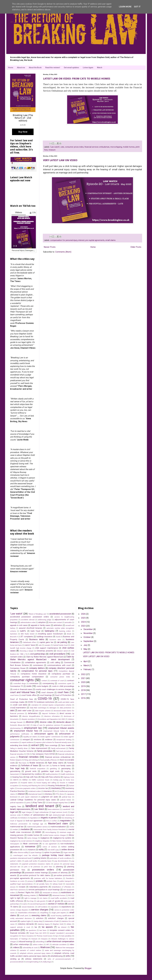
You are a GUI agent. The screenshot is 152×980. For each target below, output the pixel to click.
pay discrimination (61, 861)
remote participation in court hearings (44, 890)
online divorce (68, 850)
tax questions (31, 930)
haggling (68, 771)
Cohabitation (15, 663)
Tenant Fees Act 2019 (38, 933)
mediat (15, 829)
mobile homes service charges (54, 835)
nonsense (30, 847)
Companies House (18, 668)
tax (36, 927)
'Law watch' (55, 147)
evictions (37, 740)
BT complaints (27, 637)
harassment (14, 774)
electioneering (15, 728)
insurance (48, 791)
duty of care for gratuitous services (47, 725)
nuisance (32, 850)
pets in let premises (32, 867)
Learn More (125, 7)
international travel (35, 794)
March (86, 665)
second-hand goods (38, 904)
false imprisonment (39, 748)
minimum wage (65, 832)
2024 (84, 622)
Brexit (69, 634)
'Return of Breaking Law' (37, 614)
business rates (55, 640)
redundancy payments (38, 887)
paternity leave (46, 861)
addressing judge (45, 620)
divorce (30, 722)
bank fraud (35, 631)
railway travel (57, 884)
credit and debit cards (66, 702)
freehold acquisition (38, 769)
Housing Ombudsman (57, 786)
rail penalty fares (43, 884)
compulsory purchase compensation (27, 677)
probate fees (51, 881)
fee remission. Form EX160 (44, 754)
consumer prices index (74, 147)
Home (11, 68)
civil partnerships (38, 654)
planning (59, 867)
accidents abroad (28, 620)
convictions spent (65, 683)
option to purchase (52, 852)
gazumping (66, 769)
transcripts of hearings (19, 939)
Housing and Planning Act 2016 (33, 786)
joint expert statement (29, 797)
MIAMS (38, 832)
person (57, 864)
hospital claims (27, 783)
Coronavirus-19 (16, 686)
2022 (84, 674)
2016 (84, 698)
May (86, 649)
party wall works (31, 861)
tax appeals (47, 927)
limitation (24, 818)
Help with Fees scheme (51, 777)
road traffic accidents (59, 898)
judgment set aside (50, 797)
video (72, 945)
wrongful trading (32, 962)
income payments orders (26, 788)
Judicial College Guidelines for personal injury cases (33, 800)
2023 (84, 626)
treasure (52, 150)
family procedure (45, 751)
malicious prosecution (19, 824)
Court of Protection (63, 695)
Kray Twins (38, 803)
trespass (44, 939)
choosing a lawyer (26, 651)
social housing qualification (61, 916)
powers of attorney (60, 873)
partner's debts (16, 861)
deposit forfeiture (49, 713)
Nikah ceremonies (31, 844)
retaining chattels (30, 895)
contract (71, 681)
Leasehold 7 (67, 809)
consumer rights (22, 680)
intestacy (48, 794)
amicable (68, 622)
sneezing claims (39, 915)
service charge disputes (19, 910)
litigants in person (49, 818)
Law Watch (39, 809)
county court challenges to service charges (53, 689)
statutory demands (26, 924)
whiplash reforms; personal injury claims (35, 953)
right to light (15, 898)
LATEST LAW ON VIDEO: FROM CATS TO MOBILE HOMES (77, 79)
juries (28, 803)
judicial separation (17, 803)
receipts (22, 887)
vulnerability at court (30, 948)
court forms (14, 695)
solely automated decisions (21, 918)
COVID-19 (45, 699)
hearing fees (18, 777)
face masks (66, 745)
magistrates (65, 821)
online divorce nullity (21, 852)
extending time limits (19, 745)
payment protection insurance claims (36, 864)
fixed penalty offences (49, 760)
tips (57, 936)
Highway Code (69, 777)
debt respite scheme (43, 711)
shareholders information (27, 913)
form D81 (46, 766)
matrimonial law (17, 827)
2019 (84, 686)
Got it (137, 7)
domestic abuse (64, 722)
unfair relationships (21, 945)
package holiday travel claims (56, 855)
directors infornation (52, 716)
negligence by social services (21, 841)
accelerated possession (60, 614)
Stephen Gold (58, 924)
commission (38, 665)
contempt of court (57, 681)
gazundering (15, 771)
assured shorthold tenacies (31, 628)
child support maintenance (46, 648)
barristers (14, 634)
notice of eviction (50, 847)
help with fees (32, 777)
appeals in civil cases (19, 625)
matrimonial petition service (37, 827)
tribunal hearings (26, 942)
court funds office (29, 695)
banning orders (65, 631)
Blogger (88, 968)
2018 (84, 690)
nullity (41, 850)
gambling (53, 769)
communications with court (59, 665)
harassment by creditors (32, 774)
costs (29, 686)
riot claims (44, 898)
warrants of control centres (30, 950)
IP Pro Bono (60, 794)
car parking (62, 642)
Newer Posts (50, 247)
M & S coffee (52, 821)
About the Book (35, 68)
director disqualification (31, 716)
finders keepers (16, 760)
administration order (28, 622)
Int (56, 791)
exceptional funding (64, 740)
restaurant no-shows (50, 893)
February (88, 669)
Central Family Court (60, 645)
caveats (47, 645)
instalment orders (35, 791)
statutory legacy (44, 924)
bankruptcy (50, 631)
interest (81, 240)
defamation (33, 713)
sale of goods (54, 901)
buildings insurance (44, 637)
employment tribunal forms (54, 731)
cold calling (55, 663)
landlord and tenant (40, 806)
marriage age (38, 824)
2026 (84, 614)
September (89, 641)
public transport (65, 881)
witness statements (34, 959)
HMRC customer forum (41, 780)
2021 (84, 678)
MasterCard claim (58, 824)
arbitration (58, 625)
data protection (66, 708)
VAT (48, 945)
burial (58, 637)
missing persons (17, 835)
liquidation (34, 818)
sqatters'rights (26, 921)
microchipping (116, 147)
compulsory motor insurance (34, 674)
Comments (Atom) (63, 252)
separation (54, 907)
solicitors (40, 918)
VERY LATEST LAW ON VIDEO (60, 160)
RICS (70, 895)
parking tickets (40, 858)
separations (66, 907)
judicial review (66, 800)
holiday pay (58, 780)
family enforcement (58, 748)
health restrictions (68, 774)
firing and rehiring (31, 760)
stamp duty (38, 921)
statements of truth (52, 921)
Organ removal (69, 852)
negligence (45, 838)
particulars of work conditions (61, 858)
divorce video (46, 722)
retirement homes (59, 895)
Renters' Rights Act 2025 (29, 893)
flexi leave (22, 763)
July (86, 645)
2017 (84, 694)
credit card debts (20, 705)
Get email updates (71, 68)
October (87, 637)
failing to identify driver (19, 748)
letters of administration (35, 815)
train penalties (66, 936)
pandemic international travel (21, 858)
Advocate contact (55, 622)
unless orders (38, 945)
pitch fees (48, 867)
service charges (40, 910)
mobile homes (129, 147)
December (88, 629)
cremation (35, 705)
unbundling (40, 942)
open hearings (36, 852)
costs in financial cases (23, 689)
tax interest (62, 927)
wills (68, 956)
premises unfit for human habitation (48, 878)
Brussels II (14, 637)
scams (25, 904)
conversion (34, 683)
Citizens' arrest (62, 651)
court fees (63, 692)
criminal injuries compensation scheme (57, 705)
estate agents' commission (50, 737)
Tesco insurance (28, 936)
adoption (42, 622)
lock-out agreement (34, 821)
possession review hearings (36, 873)
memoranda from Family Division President (49, 829)
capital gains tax (46, 642)
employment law (33, 728)
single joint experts (59, 913)
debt (12, 711)
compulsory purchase (61, 674)
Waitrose (45, 947)
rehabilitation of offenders (61, 887)
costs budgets (42, 686)
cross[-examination (18, 708)
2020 (84, 682)
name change (32, 838)
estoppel (26, 740)
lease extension (54, 809)
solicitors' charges (56, 918)
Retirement (44, 895)
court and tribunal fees (23, 692)
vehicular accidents (59, 945)
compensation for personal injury (64, 240)
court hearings (46, 695)
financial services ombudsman (97, 147)
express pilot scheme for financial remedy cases (54, 742)
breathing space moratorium (51, 634)
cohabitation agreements (35, 663)
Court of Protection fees (22, 699)
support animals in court (20, 927)
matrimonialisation (58, 827)
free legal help (17, 768)
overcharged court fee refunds (26, 855)
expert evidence (27, 742)
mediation (25, 829)
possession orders (43, 870)
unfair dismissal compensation (60, 941)
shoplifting (44, 913)
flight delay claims (56, 763)
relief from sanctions (18, 890)
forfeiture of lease (30, 766)
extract (35, 745)
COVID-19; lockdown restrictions (41, 702)
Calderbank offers (29, 642)
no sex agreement (50, 844)
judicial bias (67, 797)
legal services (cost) (60, 812)
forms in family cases (62, 766)
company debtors (37, 668)
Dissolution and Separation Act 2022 (51, 719)
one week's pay (53, 850)
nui (24, 850)
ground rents (31, 771)
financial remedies (29, 757)
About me (21, 68)
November (88, 633)
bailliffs (23, 631)
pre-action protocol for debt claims (35, 875)
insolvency (56, 788)
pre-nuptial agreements (95, 240)
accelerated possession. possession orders (30, 617)
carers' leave (30, 645)
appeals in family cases (41, 625)
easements (67, 725)
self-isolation (43, 907)
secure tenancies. (28, 907)
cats (62, 147)
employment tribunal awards (61, 728)
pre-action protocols (62, 875)
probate (39, 881)
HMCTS (16, 780)
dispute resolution (28, 719)
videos (16, 947)
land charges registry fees (58, 803)
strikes (69, 924)
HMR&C (25, 780)
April (86, 661)
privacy (30, 881)
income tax (43, 788)
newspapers (15, 844)
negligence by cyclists (62, 838)
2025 (84, 618)
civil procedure (57, 654)
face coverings (51, 745)
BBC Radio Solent (28, 634)
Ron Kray (30, 901)
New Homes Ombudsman (62, 841)
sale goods (41, 901)
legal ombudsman (42, 812)
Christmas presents (45, 651)
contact (44, 681)
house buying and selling (46, 783)
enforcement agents (44, 734)
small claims (110, 240)
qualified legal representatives (21, 884)
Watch (100, 68)
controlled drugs (20, 683)
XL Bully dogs (46, 962)
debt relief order (25, 711)
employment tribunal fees (26, 731)
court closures (47, 693)
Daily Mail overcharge (38, 708)
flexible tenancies (37, 763)
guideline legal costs (50, 771)
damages (53, 708)
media (72, 827)
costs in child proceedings (63, 686)
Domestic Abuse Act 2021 (20, 725)
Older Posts (136, 247)
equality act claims (30, 737)
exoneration (14, 742)
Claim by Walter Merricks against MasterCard (45, 657)
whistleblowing (56, 956)
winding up (15, 959)
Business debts (37, 639)
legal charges (27, 812)
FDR (28, 754)
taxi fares (43, 930)
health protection (52, 774)
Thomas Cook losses (44, 936)
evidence (49, 740)
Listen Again (88, 68)
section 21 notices (56, 904)
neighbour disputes (42, 841)
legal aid (14, 812)
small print (24, 916)
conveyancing (48, 683)
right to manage (30, 898)
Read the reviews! (53, 68)
